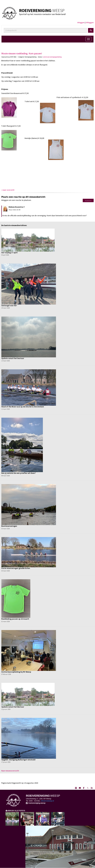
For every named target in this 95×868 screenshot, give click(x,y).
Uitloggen (90, 22)
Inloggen (81, 22)
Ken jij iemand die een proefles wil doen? (18, 473)
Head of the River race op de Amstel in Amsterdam (23, 407)
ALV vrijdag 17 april (9, 253)
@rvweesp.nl (47, 801)
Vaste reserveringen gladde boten (16, 568)
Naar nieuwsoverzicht (10, 771)
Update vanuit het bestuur (13, 358)
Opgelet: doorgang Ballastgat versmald (18, 760)
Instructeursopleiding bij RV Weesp (16, 672)
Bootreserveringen (9, 526)
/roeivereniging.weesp (36, 803)
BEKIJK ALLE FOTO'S (15, 811)
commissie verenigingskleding (52, 57)
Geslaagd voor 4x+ (9, 305)
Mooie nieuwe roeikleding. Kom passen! (22, 53)
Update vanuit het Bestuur (13, 707)
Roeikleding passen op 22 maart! (15, 619)
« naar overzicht (8, 190)
